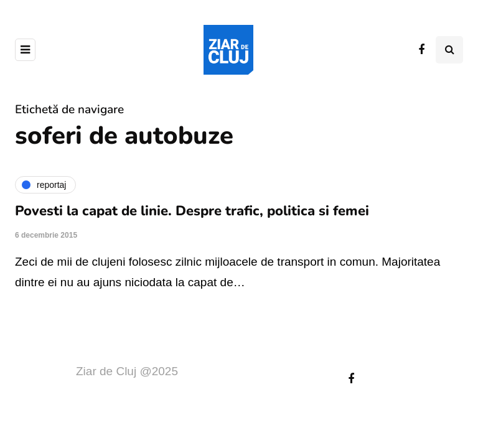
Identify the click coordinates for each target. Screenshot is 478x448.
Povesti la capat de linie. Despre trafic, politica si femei (192, 211)
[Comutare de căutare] (449, 50)
